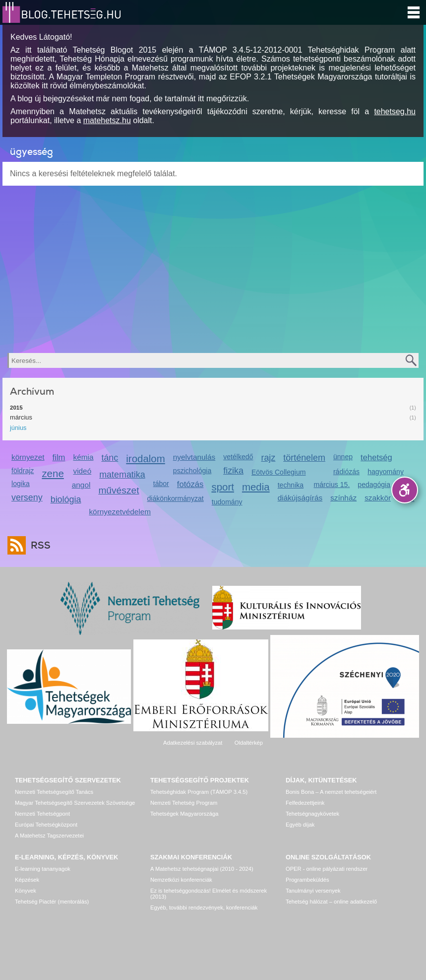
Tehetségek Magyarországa (184, 814)
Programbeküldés (307, 880)
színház (343, 498)
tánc (110, 458)
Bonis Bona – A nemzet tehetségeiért (331, 792)
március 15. (332, 485)
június (18, 428)
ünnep (343, 457)
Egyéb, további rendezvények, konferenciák (204, 908)
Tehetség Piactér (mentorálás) (52, 902)
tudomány (227, 502)
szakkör (378, 498)
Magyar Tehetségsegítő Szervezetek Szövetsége (75, 803)
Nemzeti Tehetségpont (42, 814)
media (256, 487)
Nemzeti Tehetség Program (184, 803)
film (59, 457)
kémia (83, 457)
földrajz (23, 471)
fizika (233, 471)
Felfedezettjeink (305, 803)
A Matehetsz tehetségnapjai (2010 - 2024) (202, 869)
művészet (119, 490)
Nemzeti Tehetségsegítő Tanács (54, 792)
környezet (28, 457)
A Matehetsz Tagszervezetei (49, 836)
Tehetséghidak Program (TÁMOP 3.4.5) (199, 792)
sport (223, 487)
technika (291, 485)
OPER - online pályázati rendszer (327, 869)
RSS (38, 545)
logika (21, 484)
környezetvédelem (120, 512)
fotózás (190, 484)
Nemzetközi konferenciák (181, 880)
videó (82, 471)
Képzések (27, 880)
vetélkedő (238, 457)
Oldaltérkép (249, 743)
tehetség (376, 457)
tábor (161, 484)
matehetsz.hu (107, 120)
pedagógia (374, 485)
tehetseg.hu (395, 111)
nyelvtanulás (194, 457)
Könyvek (26, 891)
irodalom (146, 458)
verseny (27, 497)
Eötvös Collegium (279, 472)
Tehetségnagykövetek (312, 814)
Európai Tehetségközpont (46, 825)
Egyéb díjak (300, 825)
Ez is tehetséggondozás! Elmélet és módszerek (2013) (209, 894)
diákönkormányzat (175, 498)
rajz (268, 458)
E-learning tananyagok (43, 869)
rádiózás (346, 472)
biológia (66, 499)
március (21, 417)
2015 (16, 408)
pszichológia (192, 471)
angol (81, 485)
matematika (122, 475)
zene (53, 473)
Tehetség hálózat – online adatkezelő (331, 902)
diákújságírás (300, 498)
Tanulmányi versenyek (313, 891)
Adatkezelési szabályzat (193, 743)
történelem (304, 458)
